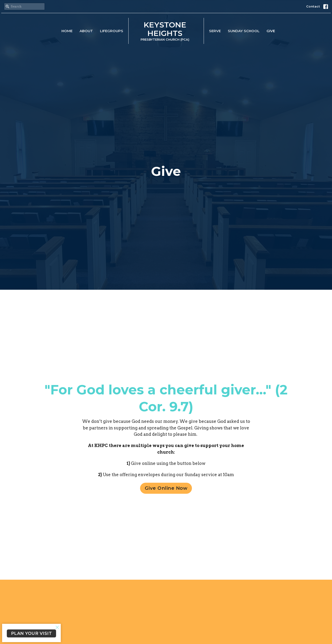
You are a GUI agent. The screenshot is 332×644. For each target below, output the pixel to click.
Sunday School (244, 31)
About (86, 31)
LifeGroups (112, 31)
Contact (313, 6)
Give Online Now (166, 488)
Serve (215, 31)
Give (271, 31)
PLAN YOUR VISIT (32, 633)
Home (67, 31)
